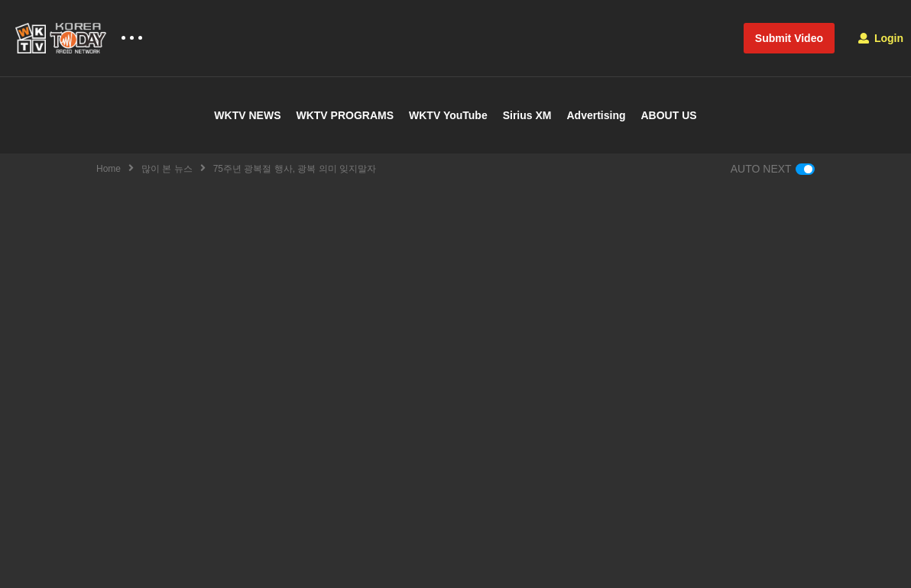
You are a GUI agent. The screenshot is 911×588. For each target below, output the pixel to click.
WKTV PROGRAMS (345, 115)
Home (109, 169)
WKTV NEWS (247, 115)
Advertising (596, 115)
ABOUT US (669, 115)
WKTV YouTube (448, 115)
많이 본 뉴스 (167, 169)
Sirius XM (527, 115)
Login (881, 38)
